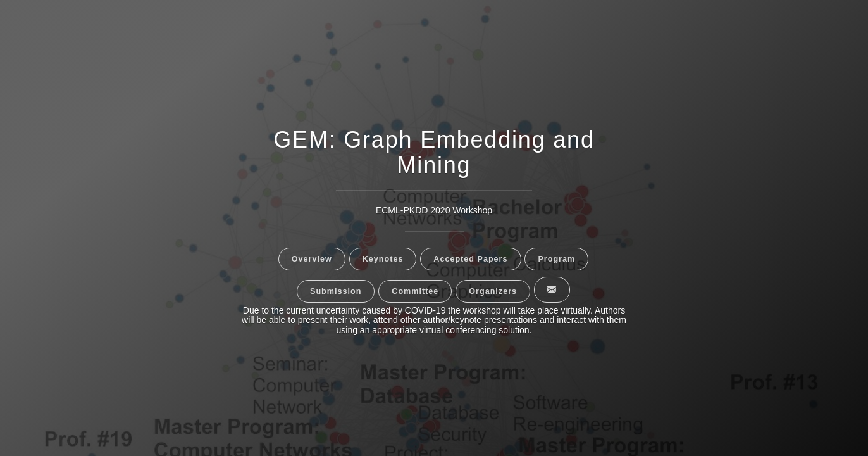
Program (556, 259)
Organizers (493, 291)
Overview (312, 259)
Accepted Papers (470, 259)
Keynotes (383, 259)
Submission (336, 291)
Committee (415, 291)
